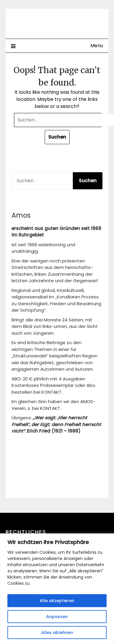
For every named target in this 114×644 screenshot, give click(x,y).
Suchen (88, 181)
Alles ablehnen (57, 632)
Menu (97, 46)
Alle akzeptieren (57, 601)
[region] (57, 589)
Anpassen (57, 617)
